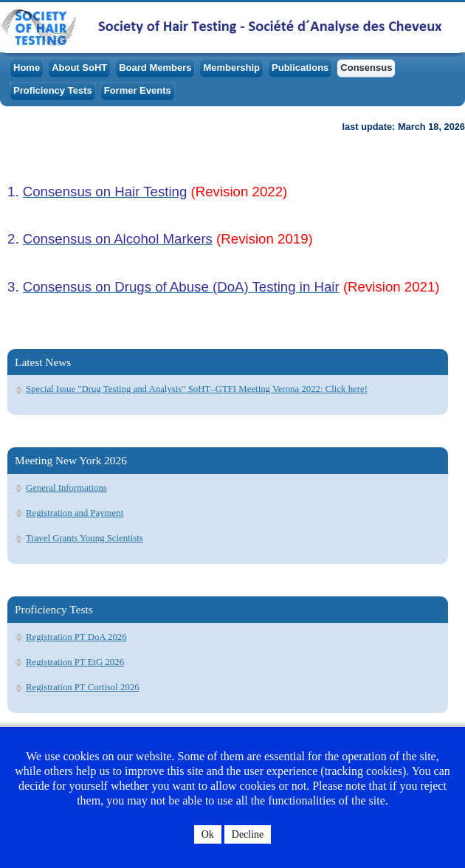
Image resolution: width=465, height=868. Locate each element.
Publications (300, 68)
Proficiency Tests (53, 90)
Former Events (138, 90)
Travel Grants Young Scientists (85, 538)
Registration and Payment (75, 513)
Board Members (155, 68)
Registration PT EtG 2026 (75, 662)
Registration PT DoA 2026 (76, 637)
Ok (208, 834)
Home (27, 68)
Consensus (366, 68)
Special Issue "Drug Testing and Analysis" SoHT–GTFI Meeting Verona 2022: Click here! (197, 389)
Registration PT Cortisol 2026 (83, 687)
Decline (248, 834)
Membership (231, 68)
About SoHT (79, 68)
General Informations (66, 488)
